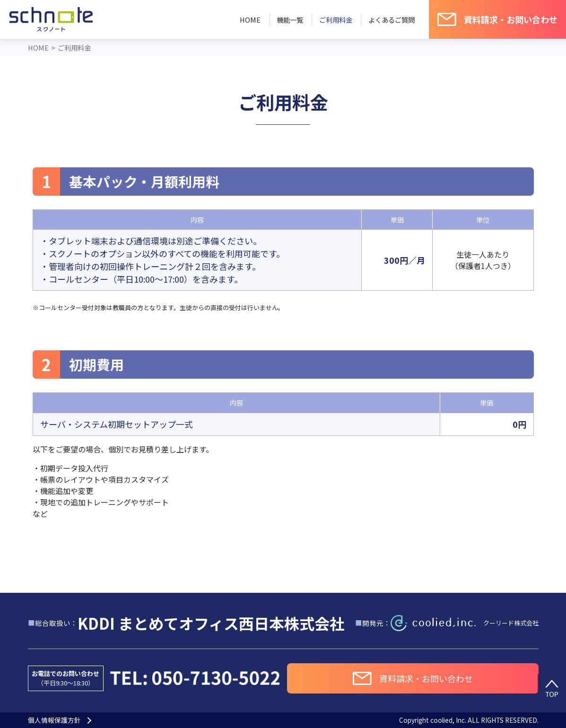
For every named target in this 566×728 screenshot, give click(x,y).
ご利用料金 (336, 20)
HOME (250, 20)
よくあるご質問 (392, 20)
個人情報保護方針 (54, 720)
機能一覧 (290, 20)
